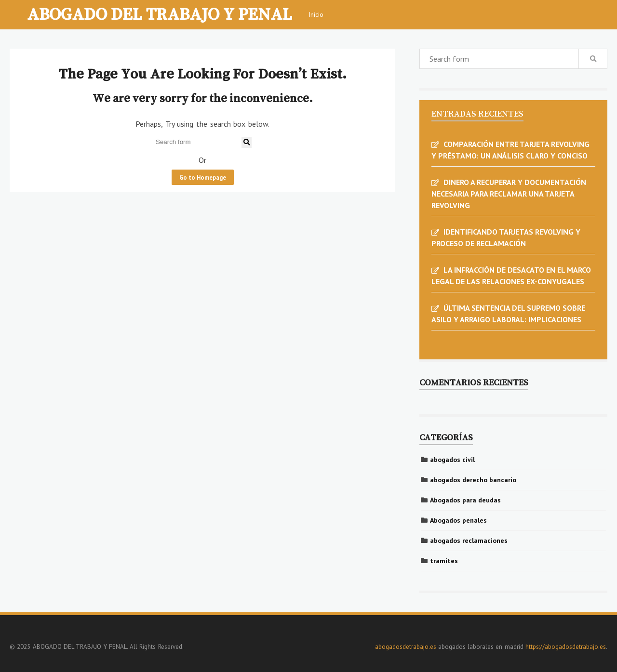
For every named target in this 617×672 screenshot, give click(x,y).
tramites (444, 561)
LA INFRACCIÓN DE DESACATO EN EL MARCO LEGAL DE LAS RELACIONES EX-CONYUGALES (511, 276)
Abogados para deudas (465, 500)
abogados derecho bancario (473, 480)
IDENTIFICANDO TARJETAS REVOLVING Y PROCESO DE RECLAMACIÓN (506, 237)
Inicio (316, 14)
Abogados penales (458, 520)
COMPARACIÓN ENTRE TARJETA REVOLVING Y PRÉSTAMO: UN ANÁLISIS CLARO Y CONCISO (510, 150)
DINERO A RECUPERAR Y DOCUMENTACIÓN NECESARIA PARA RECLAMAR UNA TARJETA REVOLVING (509, 194)
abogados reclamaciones (469, 540)
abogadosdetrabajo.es (406, 647)
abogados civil (452, 460)
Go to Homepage (203, 177)
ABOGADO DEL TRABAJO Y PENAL (160, 13)
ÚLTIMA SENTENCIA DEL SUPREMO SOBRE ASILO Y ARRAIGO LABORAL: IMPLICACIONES (508, 314)
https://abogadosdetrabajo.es (566, 647)
